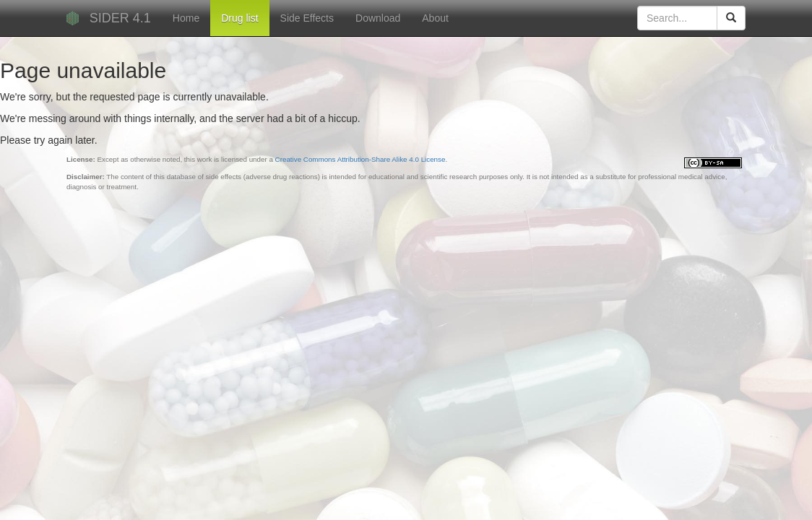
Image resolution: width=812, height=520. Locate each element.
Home (186, 18)
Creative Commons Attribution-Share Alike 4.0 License (360, 159)
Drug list (239, 18)
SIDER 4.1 (120, 18)
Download (378, 18)
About (435, 18)
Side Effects (307, 18)
